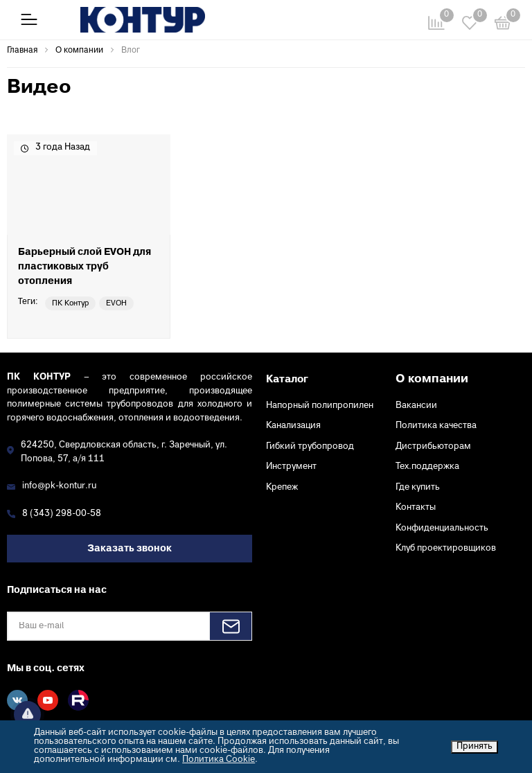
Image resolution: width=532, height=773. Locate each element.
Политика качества (436, 426)
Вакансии (416, 406)
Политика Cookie (219, 760)
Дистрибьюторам (433, 447)
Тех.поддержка (427, 467)
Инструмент (291, 467)
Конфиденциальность (442, 528)
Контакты (416, 508)
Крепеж (282, 488)
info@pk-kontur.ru (59, 486)
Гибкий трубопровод (310, 447)
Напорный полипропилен (320, 406)
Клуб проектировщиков (446, 549)
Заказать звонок (130, 549)
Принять (475, 747)
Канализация (293, 426)
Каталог (287, 380)
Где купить (418, 488)
